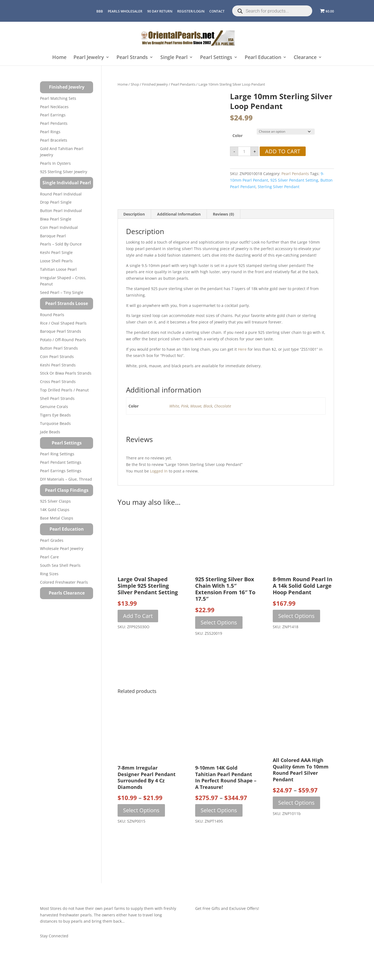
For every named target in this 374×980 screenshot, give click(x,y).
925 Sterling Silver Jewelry (64, 172)
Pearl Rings (50, 132)
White (174, 406)
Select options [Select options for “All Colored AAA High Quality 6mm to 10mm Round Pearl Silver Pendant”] (296, 803)
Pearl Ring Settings (57, 454)
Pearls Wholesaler (125, 11)
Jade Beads (50, 432)
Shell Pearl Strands (57, 398)
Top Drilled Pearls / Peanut (64, 390)
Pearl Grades (52, 540)
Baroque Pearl (53, 236)
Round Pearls (52, 315)
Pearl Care (49, 557)
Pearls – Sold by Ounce (61, 244)
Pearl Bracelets (54, 140)
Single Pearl (174, 57)
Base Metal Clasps (57, 518)
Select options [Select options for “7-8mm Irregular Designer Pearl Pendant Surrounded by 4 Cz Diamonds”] (141, 810)
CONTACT (217, 11)
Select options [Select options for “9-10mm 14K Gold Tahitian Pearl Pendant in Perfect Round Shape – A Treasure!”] (219, 810)
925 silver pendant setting (294, 180)
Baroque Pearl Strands (61, 331)
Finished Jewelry (155, 84)
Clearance (305, 57)
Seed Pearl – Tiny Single (62, 292)
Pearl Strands (132, 57)
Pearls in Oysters (55, 163)
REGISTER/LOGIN (191, 11)
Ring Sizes (49, 574)
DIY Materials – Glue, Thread (66, 479)
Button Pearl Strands (59, 348)
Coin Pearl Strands (57, 357)
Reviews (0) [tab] (223, 214)
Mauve (196, 406)
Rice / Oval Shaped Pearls (63, 323)
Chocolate (223, 406)
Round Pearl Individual (61, 194)
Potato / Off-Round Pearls (63, 340)
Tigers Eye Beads (55, 415)
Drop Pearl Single (56, 202)
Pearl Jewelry (89, 57)
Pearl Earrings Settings (61, 471)
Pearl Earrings (53, 115)
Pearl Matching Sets (58, 98)
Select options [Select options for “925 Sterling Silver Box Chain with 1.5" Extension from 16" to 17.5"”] (219, 622)
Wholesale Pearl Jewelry (62, 548)
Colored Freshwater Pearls (64, 582)
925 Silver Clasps (55, 501)
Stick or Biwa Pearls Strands (66, 373)
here (242, 349)
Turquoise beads (55, 423)
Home (59, 57)
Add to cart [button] (138, 616)
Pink (185, 406)
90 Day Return (160, 11)
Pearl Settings (216, 57)
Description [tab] (134, 214)
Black (208, 406)
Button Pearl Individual (61, 211)
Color (237, 136)
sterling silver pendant (279, 187)
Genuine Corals (54, 407)
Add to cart (283, 151)
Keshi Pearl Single (56, 252)
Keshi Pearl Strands (58, 365)
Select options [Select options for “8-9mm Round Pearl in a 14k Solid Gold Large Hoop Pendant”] (296, 616)
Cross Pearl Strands (58, 382)
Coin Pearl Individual (59, 227)
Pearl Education (263, 57)
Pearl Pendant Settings (61, 462)
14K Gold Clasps (55, 510)
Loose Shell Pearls (56, 261)
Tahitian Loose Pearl (58, 269)
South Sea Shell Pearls (60, 565)
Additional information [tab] (179, 214)
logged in (159, 471)
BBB (100, 11)
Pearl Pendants (183, 84)
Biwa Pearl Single (56, 219)
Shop (135, 84)
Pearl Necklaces (54, 107)
